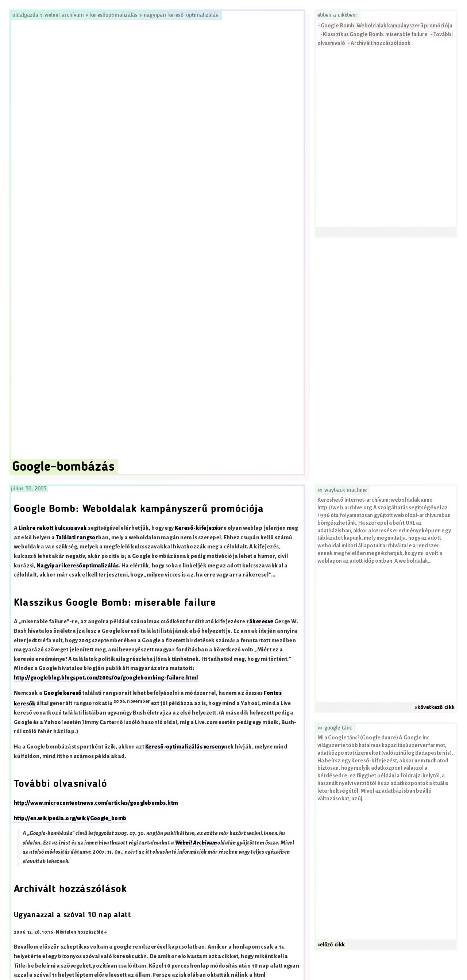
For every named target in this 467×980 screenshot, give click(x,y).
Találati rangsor (77, 538)
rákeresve (260, 622)
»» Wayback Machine (342, 490)
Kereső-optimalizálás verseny (185, 747)
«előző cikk (331, 945)
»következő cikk (435, 708)
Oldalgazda (26, 15)
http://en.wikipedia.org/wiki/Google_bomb (70, 818)
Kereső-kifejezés (198, 528)
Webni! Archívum (64, 15)
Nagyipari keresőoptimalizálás (78, 566)
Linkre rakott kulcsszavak (53, 528)
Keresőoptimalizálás (114, 15)
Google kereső (62, 693)
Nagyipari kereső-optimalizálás (181, 15)
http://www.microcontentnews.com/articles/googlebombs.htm (96, 803)
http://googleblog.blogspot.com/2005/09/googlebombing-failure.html (106, 678)
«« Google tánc (335, 728)
